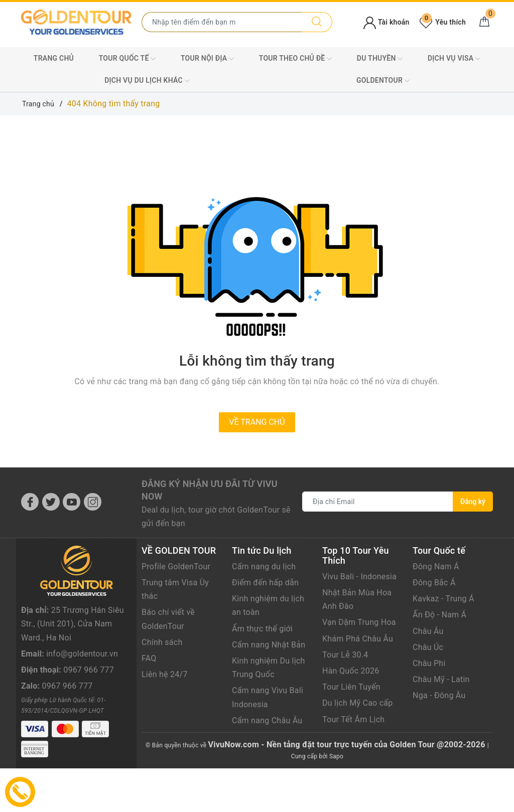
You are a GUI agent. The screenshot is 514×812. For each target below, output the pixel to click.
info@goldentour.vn (82, 676)
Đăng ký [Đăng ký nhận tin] (473, 502)
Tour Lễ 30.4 (345, 655)
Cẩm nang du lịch (264, 566)
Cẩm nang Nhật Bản (269, 645)
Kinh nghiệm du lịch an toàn (268, 605)
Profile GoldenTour (176, 566)
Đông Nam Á (436, 566)
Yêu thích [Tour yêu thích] (443, 22)
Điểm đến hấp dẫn (265, 583)
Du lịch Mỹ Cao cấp (358, 703)
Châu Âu (428, 631)
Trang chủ (54, 58)
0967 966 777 (89, 692)
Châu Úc (428, 647)
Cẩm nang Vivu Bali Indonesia (268, 697)
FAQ (149, 658)
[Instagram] (93, 502)
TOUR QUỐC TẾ (127, 59)
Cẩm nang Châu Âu (267, 720)
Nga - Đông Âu (439, 695)
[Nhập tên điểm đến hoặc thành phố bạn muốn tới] (222, 22)
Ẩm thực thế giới (262, 629)
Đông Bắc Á (434, 583)
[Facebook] (30, 502)
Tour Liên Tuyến (351, 687)
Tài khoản (386, 22)
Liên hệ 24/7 (165, 674)
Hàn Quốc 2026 (351, 671)
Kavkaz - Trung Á (443, 599)
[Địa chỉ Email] (378, 502)
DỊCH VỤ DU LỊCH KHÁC (147, 81)
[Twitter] (51, 502)
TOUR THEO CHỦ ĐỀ (296, 59)
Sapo (336, 756)
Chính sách (162, 642)
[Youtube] (72, 502)
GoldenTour (383, 81)
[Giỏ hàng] (484, 22)
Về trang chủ (257, 422)
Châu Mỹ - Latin (441, 679)
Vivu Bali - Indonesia (359, 577)
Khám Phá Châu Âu (358, 639)
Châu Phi (429, 663)
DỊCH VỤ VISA (454, 59)
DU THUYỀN (380, 59)
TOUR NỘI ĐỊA (207, 59)
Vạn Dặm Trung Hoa (359, 622)
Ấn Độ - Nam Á (439, 615)
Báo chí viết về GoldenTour (168, 619)
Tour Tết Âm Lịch (353, 719)
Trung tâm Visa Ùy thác (175, 589)
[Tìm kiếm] (317, 22)
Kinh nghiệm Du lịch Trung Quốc (269, 668)
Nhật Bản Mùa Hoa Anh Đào (357, 599)
